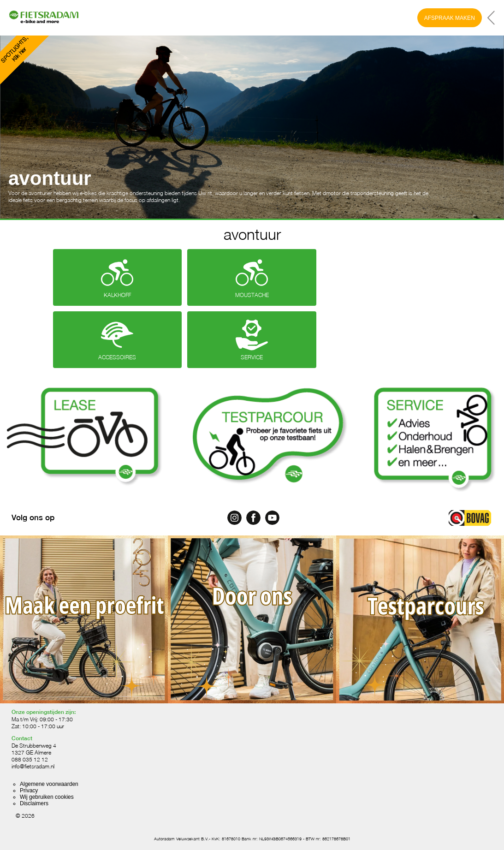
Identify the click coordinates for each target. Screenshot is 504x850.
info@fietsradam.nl (33, 766)
